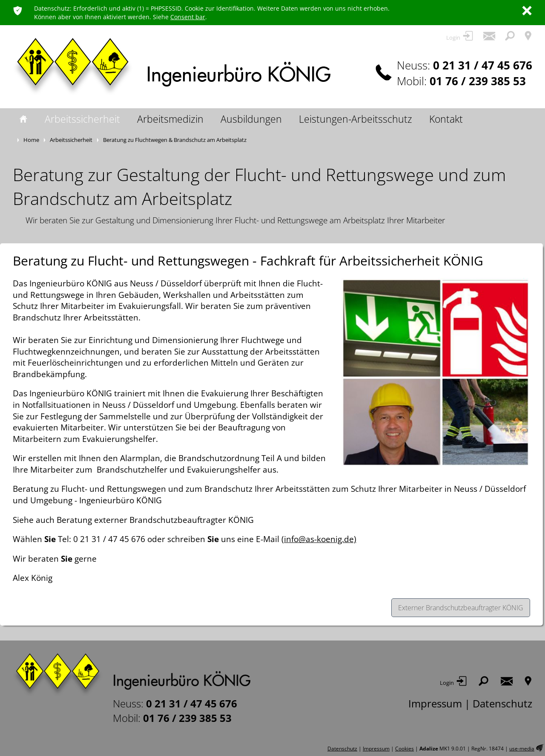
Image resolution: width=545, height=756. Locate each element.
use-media (522, 749)
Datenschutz (502, 703)
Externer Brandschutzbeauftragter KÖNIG (461, 608)
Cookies (404, 749)
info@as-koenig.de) (320, 539)
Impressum (435, 703)
